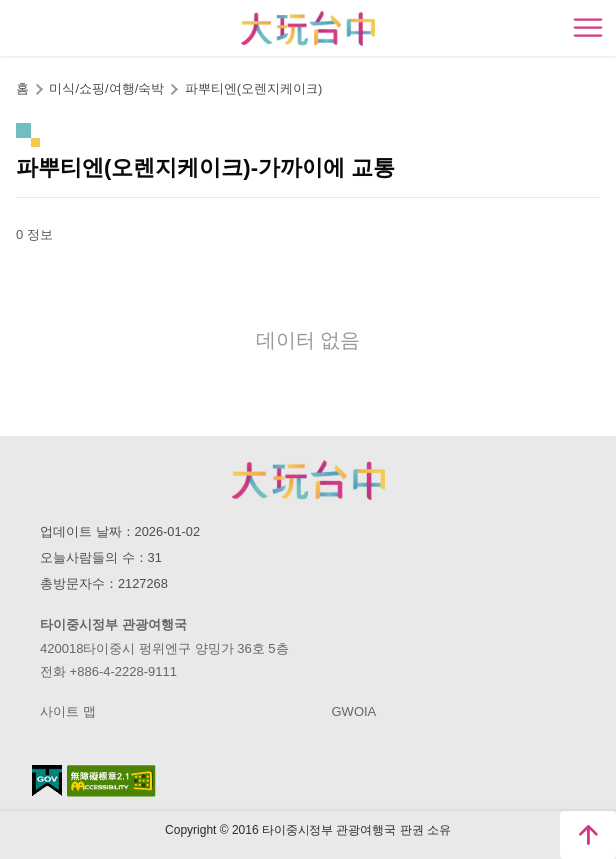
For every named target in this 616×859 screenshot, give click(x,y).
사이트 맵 (68, 712)
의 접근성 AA (111, 781)
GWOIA (355, 712)
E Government (47, 781)
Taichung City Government (308, 480)
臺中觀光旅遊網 (308, 28)
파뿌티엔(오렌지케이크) (254, 88)
